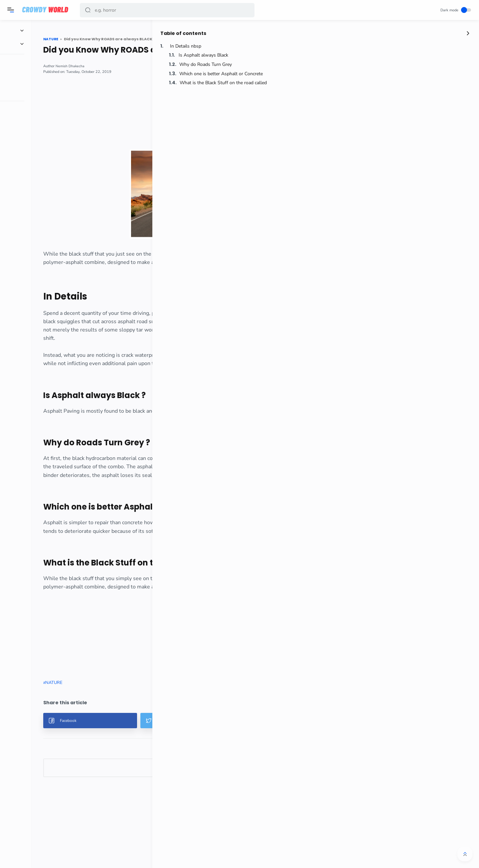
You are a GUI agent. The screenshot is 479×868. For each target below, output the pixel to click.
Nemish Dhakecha (114, 66)
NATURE (97, 708)
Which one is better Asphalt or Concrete (428, 74)
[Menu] (12, 10)
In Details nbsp (394, 47)
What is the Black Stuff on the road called (428, 83)
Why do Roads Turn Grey (414, 65)
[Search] (168, 10)
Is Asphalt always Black (412, 56)
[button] (89, 10)
